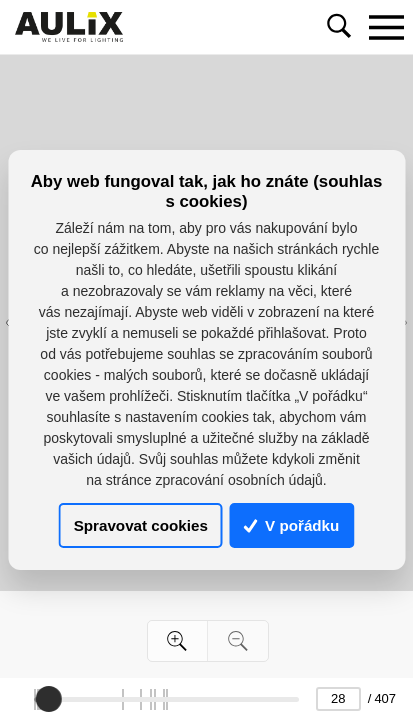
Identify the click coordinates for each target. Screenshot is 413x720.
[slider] (50, 699)
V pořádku (292, 525)
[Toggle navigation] (386, 27)
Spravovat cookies (141, 525)
